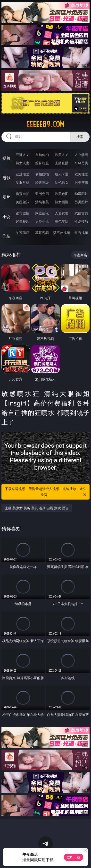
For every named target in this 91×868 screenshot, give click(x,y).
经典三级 (42, 182)
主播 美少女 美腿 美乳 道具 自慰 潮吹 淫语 (37, 508)
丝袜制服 (42, 163)
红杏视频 (81, 233)
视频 (6, 158)
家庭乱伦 (42, 213)
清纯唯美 (42, 202)
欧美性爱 (81, 174)
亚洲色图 (42, 194)
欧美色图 (62, 194)
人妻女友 (62, 213)
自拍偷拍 (42, 155)
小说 (6, 217)
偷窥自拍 (23, 194)
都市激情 (23, 213)
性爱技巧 (81, 221)
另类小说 (42, 221)
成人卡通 (62, 174)
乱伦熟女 (62, 182)
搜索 (80, 137)
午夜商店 (23, 233)
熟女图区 (62, 202)
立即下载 (74, 857)
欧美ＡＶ (62, 155)
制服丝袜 (23, 182)
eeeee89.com (45, 124)
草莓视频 (42, 233)
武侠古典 (81, 213)
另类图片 (81, 202)
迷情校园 (23, 221)
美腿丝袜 (23, 202)
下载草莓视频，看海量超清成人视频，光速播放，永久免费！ (46, 492)
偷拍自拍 (42, 174)
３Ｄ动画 (81, 155)
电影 (6, 178)
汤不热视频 (62, 233)
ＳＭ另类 (81, 163)
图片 (6, 197)
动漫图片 (81, 194)
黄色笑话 (62, 221)
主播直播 (62, 163)
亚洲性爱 (23, 174)
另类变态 (81, 182)
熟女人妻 (23, 163)
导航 (6, 236)
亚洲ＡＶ (23, 155)
